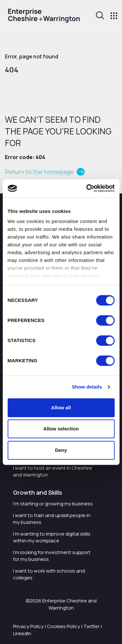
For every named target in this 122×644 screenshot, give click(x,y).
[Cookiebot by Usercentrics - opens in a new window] (87, 188)
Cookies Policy (63, 626)
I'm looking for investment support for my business (52, 556)
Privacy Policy (28, 626)
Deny (61, 450)
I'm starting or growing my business (53, 504)
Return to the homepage (39, 172)
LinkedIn (22, 633)
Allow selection (61, 429)
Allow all (61, 408)
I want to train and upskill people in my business (52, 519)
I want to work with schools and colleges (49, 574)
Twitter (91, 626)
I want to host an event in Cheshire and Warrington (53, 471)
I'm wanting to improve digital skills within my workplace (52, 537)
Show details (87, 387)
